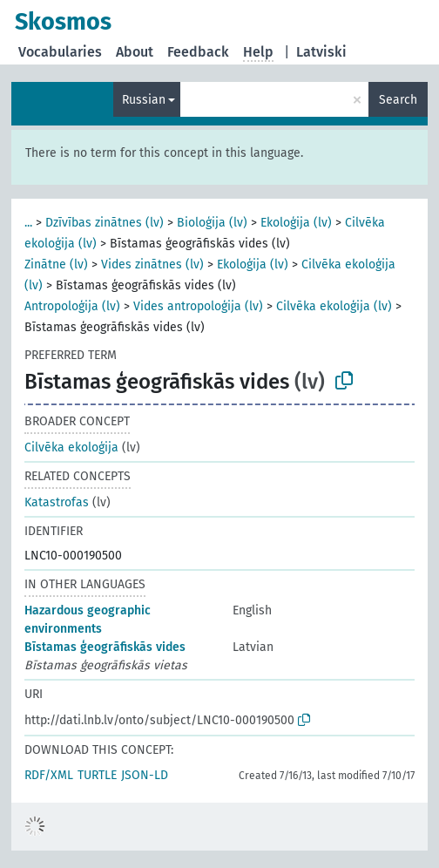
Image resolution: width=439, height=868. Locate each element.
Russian (144, 100)
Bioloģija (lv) (212, 223)
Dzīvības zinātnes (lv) (105, 223)
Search (398, 100)
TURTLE (97, 775)
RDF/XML (49, 775)
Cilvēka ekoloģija (71, 448)
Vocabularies (60, 52)
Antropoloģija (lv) (72, 306)
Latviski (321, 52)
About (135, 52)
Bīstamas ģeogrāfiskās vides (105, 647)
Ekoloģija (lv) (296, 223)
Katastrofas (57, 502)
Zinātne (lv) (56, 264)
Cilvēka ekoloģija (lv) (334, 306)
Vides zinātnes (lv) (152, 264)
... (28, 223)
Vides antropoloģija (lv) (198, 306)
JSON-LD (145, 775)
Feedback (198, 52)
